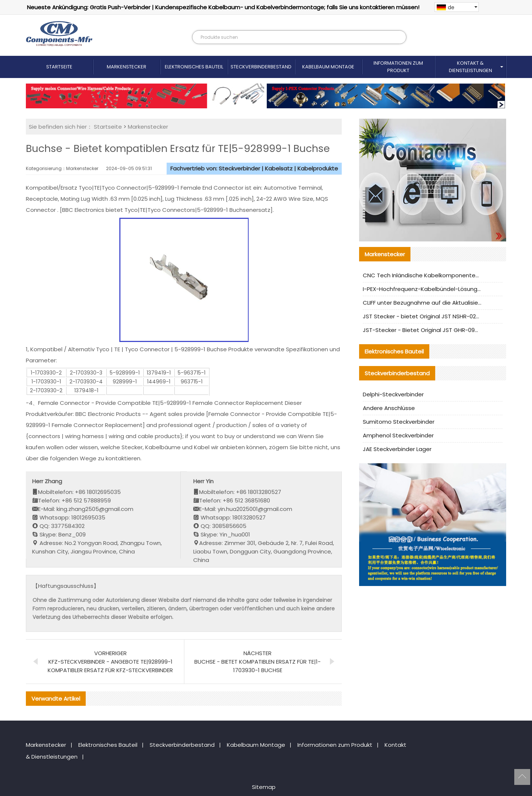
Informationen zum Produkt (398, 67)
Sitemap (264, 787)
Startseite (59, 67)
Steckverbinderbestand (261, 67)
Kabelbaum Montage (328, 67)
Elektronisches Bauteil (194, 67)
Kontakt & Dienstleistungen (470, 67)
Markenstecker (127, 67)
